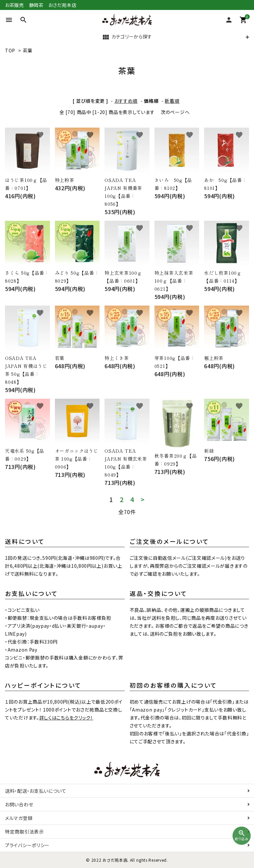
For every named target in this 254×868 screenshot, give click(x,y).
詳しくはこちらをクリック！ (66, 718)
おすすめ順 (126, 101)
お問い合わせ (19, 804)
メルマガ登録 (19, 818)
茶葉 (28, 50)
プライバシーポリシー (27, 845)
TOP (10, 50)
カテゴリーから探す (127, 37)
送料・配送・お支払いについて (36, 791)
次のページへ (175, 112)
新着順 (172, 101)
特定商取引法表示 (24, 832)
